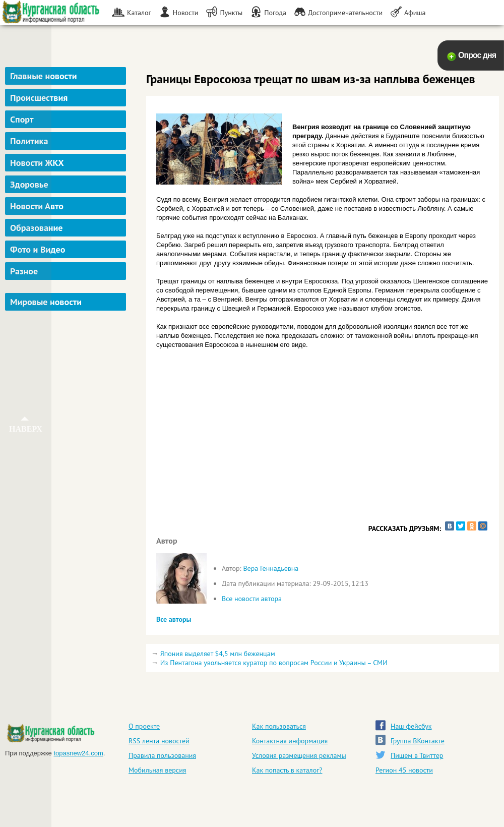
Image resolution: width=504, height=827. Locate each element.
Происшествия (39, 98)
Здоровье (29, 184)
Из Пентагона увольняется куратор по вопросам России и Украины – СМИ (274, 663)
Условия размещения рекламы (299, 755)
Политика (29, 141)
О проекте (144, 726)
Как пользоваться (279, 726)
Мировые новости (46, 302)
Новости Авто (37, 206)
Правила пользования (162, 755)
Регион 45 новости (404, 770)
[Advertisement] (67, 365)
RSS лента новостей (159, 741)
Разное (24, 271)
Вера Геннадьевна (271, 568)
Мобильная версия (157, 770)
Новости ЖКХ (37, 163)
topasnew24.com (78, 753)
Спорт (22, 119)
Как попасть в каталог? (287, 770)
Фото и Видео (38, 249)
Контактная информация (290, 741)
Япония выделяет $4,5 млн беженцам (218, 654)
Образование (36, 228)
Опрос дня (477, 55)
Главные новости (44, 76)
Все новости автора (252, 599)
